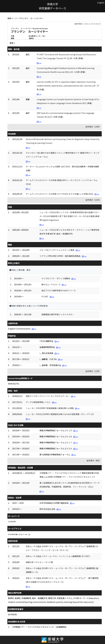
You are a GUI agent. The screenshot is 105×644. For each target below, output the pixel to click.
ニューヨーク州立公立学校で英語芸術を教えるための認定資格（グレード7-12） (60, 414)
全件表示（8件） (94, 461)
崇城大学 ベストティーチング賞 (39, 562)
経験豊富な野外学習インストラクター (58, 314)
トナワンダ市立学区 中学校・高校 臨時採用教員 (60, 256)
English (101, 3)
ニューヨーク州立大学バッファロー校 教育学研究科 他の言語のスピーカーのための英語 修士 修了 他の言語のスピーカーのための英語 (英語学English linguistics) (70, 216)
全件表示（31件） (93, 200)
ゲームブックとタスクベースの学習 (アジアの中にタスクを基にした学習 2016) (60, 194)
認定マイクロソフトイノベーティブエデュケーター (48, 396)
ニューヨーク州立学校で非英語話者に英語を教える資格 (50, 408)
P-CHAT (45, 296)
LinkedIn (12, 521)
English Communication (19, 329)
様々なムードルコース (51, 284)
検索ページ (12, 18)
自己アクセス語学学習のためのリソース (59, 290)
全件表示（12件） (93, 371)
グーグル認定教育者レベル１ (38, 402)
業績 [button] (11, 43)
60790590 (12, 614)
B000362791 (14, 384)
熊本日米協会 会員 (47, 509)
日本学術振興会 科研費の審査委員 (54, 503)
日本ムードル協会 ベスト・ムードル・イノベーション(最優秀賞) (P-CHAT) (58, 556)
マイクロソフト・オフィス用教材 (56, 278)
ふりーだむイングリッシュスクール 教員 (57, 250)
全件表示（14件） (93, 127)
